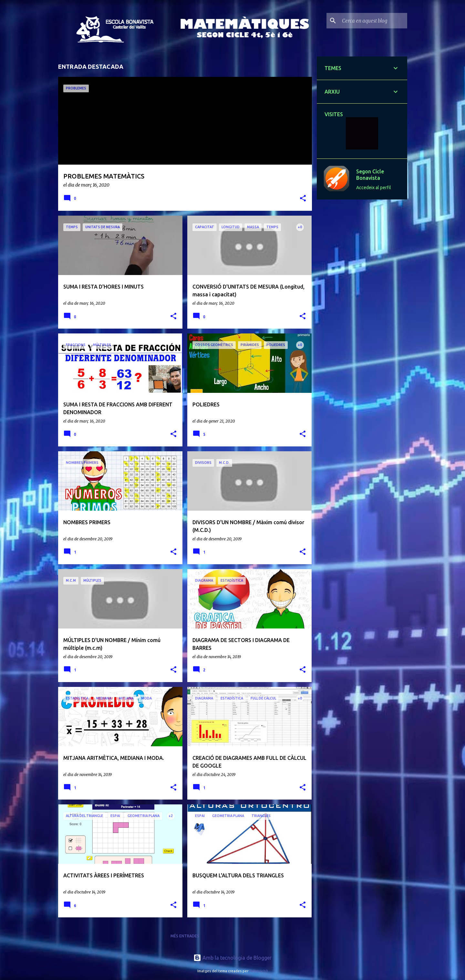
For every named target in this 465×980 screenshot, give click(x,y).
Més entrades (185, 936)
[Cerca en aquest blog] (373, 21)
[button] (303, 199)
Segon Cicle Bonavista (370, 175)
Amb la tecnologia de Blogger (232, 958)
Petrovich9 (258, 971)
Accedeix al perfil (374, 188)
